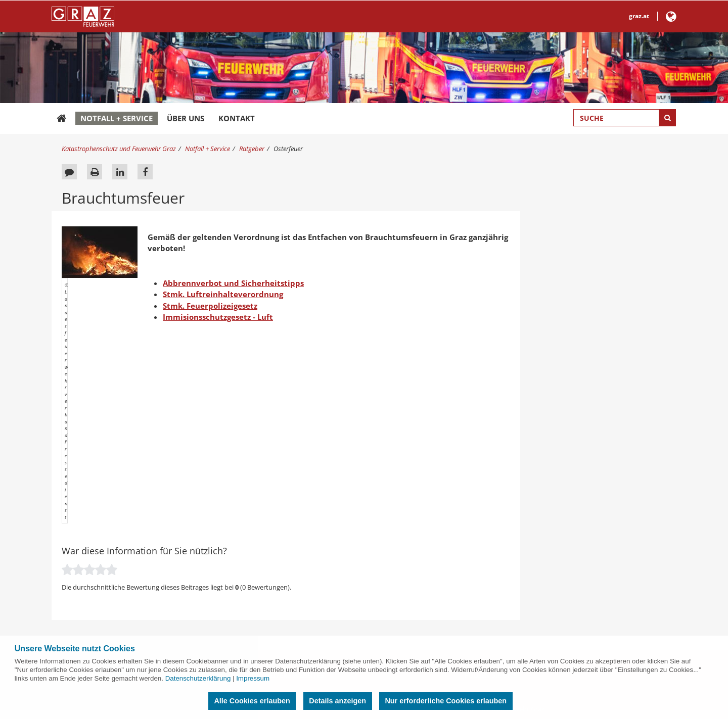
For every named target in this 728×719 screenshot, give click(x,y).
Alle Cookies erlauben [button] (252, 701)
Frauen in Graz (501, 572)
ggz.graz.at (285, 614)
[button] (671, 18)
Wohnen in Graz (503, 600)
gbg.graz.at (286, 572)
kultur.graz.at (289, 628)
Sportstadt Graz (503, 586)
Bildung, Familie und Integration (527, 558)
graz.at (639, 16)
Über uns (186, 118)
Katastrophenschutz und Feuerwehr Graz (119, 149)
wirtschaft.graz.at (295, 531)
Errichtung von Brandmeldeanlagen (121, 558)
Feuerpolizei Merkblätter (105, 600)
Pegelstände (86, 517)
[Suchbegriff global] (625, 118)
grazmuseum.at (293, 517)
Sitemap (80, 614)
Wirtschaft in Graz (506, 517)
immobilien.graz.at (297, 600)
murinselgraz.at (293, 558)
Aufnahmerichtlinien (98, 531)
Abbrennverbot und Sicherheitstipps (233, 283)
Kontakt (237, 118)
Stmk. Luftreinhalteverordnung (223, 294)
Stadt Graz (495, 489)
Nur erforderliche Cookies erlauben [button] (446, 701)
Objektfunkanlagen (97, 586)
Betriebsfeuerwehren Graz (107, 545)
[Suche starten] (667, 118)
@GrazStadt (500, 628)
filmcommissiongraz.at (304, 545)
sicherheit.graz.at (295, 489)
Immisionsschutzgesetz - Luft (218, 317)
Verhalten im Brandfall (101, 503)
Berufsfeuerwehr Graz (512, 503)
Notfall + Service (117, 118)
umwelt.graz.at (292, 586)
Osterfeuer (288, 149)
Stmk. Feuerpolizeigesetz (210, 306)
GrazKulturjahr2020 (508, 614)
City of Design (500, 531)
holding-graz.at (292, 503)
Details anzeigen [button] (337, 701)
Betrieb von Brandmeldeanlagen (116, 572)
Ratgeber (252, 149)
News (76, 489)
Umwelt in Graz (502, 545)
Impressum (253, 678)
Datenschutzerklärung (198, 678)
